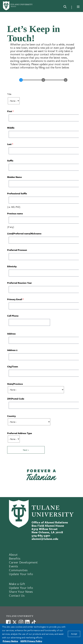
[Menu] (78, 7)
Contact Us (17, 595)
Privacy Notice (10, 641)
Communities (18, 570)
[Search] (65, 7)
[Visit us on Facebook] (8, 622)
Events (14, 566)
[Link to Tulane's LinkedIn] (27, 622)
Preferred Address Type (20, 433)
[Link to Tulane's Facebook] (21, 622)
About (13, 554)
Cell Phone (13, 316)
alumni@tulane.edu (45, 539)
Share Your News (21, 592)
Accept (74, 634)
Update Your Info (21, 574)
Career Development (23, 562)
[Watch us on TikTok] (34, 622)
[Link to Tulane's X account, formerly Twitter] (15, 622)
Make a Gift (17, 584)
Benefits (15, 558)
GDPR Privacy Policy (31, 641)
